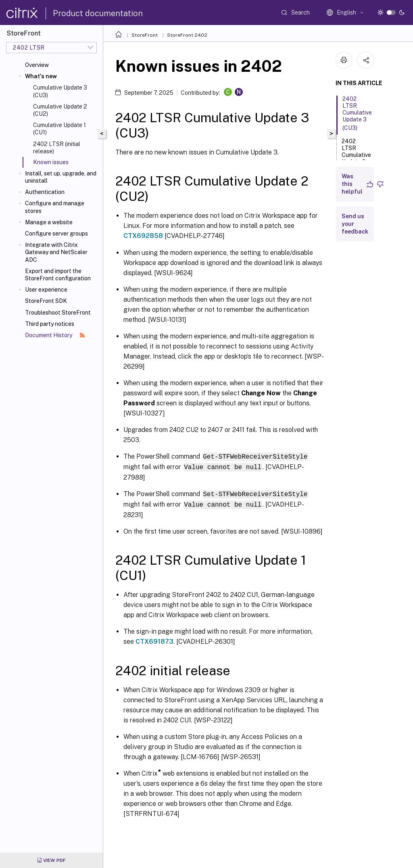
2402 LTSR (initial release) (57, 148)
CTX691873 (154, 640)
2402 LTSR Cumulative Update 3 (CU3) (357, 113)
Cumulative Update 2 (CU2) (60, 110)
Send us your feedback (355, 224)
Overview (37, 65)
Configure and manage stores (55, 207)
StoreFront (145, 35)
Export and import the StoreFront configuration (58, 275)
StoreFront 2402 (187, 35)
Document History (55, 335)
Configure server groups (56, 234)
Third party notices (50, 324)
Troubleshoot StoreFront (58, 313)
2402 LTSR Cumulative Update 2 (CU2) (356, 156)
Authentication (45, 192)
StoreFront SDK (46, 301)
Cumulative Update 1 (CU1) (59, 129)
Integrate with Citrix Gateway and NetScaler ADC (56, 252)
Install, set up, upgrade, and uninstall (61, 177)
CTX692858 (143, 236)
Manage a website (49, 222)
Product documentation (98, 13)
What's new (41, 76)
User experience (46, 290)
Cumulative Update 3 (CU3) (60, 91)
